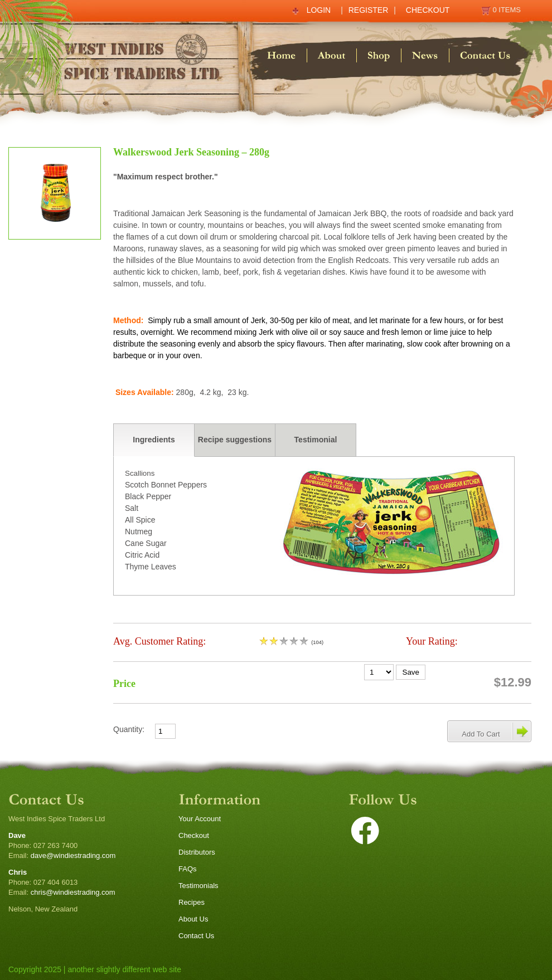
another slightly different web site (124, 969)
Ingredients (154, 440)
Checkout (428, 10)
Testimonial (316, 440)
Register (369, 10)
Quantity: (129, 729)
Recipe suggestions (235, 440)
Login (319, 10)
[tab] (154, 440)
